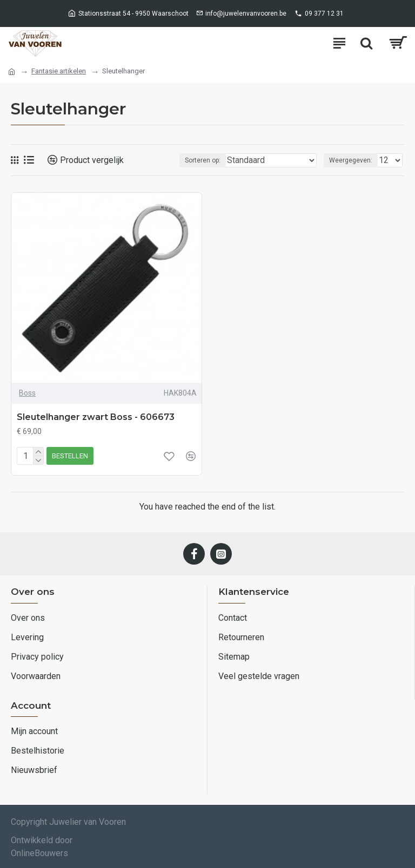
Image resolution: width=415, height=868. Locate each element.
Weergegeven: (351, 160)
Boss (27, 393)
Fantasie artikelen (59, 71)
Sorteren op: (203, 160)
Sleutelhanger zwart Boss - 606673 (96, 417)
